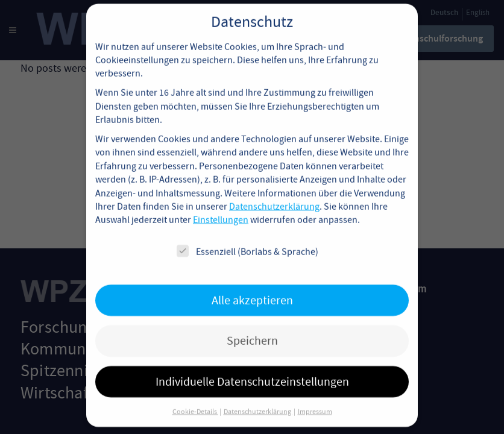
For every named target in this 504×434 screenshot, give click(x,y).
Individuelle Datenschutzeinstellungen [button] (252, 370)
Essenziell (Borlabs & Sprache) (247, 240)
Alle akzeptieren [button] (252, 289)
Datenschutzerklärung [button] (258, 401)
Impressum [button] (315, 401)
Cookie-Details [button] (195, 401)
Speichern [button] (252, 330)
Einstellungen (221, 209)
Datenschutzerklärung (274, 196)
